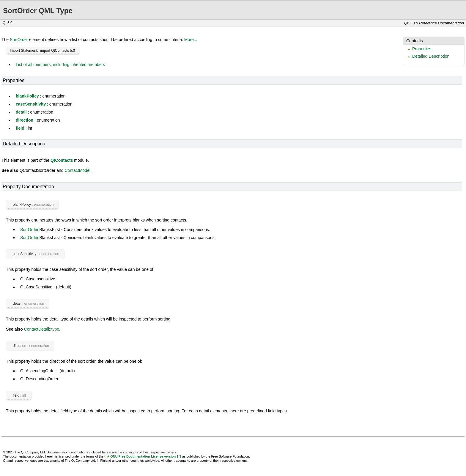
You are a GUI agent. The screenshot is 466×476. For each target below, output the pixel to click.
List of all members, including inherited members (60, 65)
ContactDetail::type (42, 329)
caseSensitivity (31, 104)
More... (191, 40)
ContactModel (77, 170)
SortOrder (19, 40)
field (20, 128)
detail (21, 112)
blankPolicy (27, 96)
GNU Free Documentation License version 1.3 (146, 456)
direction (25, 120)
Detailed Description (431, 56)
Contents (415, 41)
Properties (422, 49)
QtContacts (62, 160)
